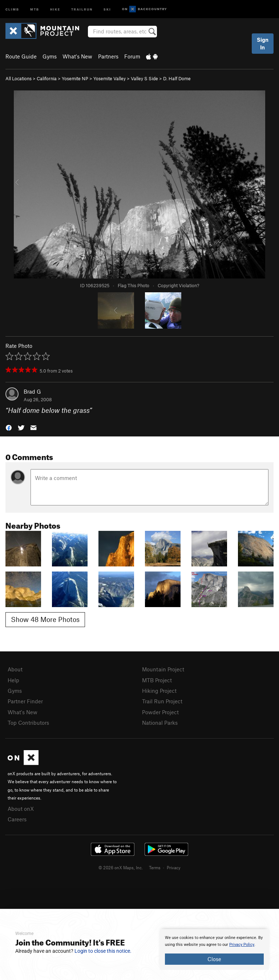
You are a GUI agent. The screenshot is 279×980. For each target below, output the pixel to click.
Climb (12, 9)
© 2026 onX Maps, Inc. (121, 867)
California (47, 78)
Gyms (50, 56)
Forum (132, 56)
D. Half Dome (177, 78)
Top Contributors (28, 723)
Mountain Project (163, 669)
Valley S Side (144, 78)
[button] (9, 427)
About (15, 669)
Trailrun (82, 9)
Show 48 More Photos (45, 619)
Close (214, 959)
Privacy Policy (242, 945)
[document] (214, 949)
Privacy (174, 867)
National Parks (160, 723)
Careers (17, 819)
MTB (35, 9)
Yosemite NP (75, 78)
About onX (21, 809)
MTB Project (157, 680)
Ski (107, 9)
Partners (108, 56)
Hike (55, 9)
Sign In (263, 43)
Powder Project (160, 712)
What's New (77, 56)
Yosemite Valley (110, 78)
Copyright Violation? (178, 285)
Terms (155, 867)
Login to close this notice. (103, 951)
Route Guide (21, 56)
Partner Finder (25, 701)
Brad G (32, 391)
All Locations (19, 78)
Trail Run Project (162, 701)
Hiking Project (159, 691)
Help (13, 680)
